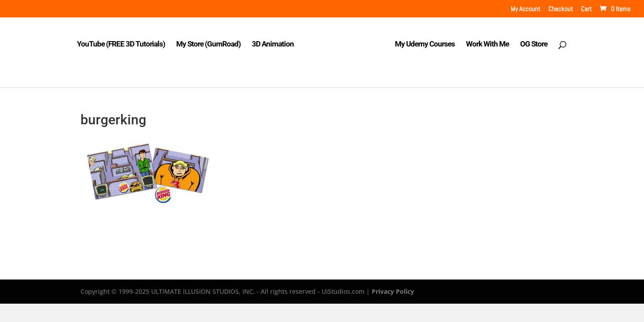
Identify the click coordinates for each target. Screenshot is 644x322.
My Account (525, 9)
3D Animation (273, 44)
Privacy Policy (393, 291)
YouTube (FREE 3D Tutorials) (121, 44)
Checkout (561, 9)
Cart (586, 9)
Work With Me (487, 44)
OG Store (534, 44)
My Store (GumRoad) (208, 44)
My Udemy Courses (425, 44)
